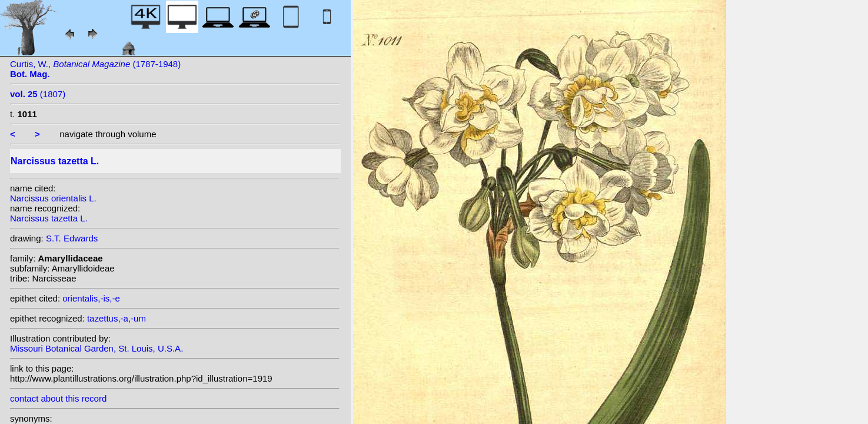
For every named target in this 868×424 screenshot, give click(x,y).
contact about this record (58, 398)
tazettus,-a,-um (117, 318)
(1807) (38, 94)
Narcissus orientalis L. (53, 198)
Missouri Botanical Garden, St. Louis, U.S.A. (97, 348)
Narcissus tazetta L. (49, 218)
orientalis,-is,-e (91, 298)
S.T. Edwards (72, 238)
